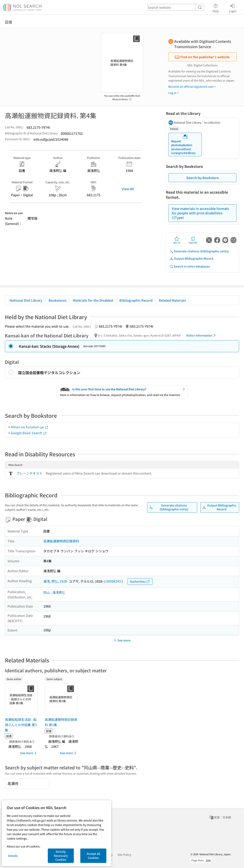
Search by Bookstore (203, 178)
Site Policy (124, 855)
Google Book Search (29, 433)
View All (128, 189)
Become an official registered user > (192, 86)
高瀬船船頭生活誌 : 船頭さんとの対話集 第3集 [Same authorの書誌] (21, 725)
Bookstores (58, 300)
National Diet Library (26, 300)
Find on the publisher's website (202, 57)
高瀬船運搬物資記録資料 (61, 541)
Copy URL (193, 240)
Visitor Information (202, 335)
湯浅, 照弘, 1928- (56, 581)
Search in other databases (190, 266)
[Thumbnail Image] (22, 699)
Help (216, 8)
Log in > (174, 93)
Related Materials (172, 300)
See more (29, 753)
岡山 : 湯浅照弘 (54, 592)
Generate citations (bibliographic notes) (199, 251)
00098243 (113, 581)
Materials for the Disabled (93, 300)
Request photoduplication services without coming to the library (183, 145)
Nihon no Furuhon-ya (30, 427)
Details (13, 856)
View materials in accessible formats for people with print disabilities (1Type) (200, 213)
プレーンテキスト (29, 473)
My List (177, 240)
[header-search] (176, 7)
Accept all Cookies (93, 856)
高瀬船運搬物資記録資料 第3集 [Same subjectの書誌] (61, 722)
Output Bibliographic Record (191, 259)
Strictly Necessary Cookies (61, 856)
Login (233, 8)
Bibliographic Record (136, 300)
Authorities (140, 581)
